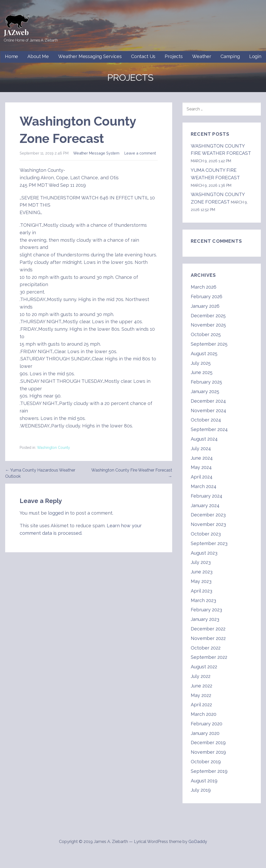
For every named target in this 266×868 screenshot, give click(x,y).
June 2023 (202, 572)
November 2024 (208, 411)
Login (255, 56)
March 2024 (204, 486)
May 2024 (201, 467)
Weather (202, 56)
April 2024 (202, 477)
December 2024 (208, 401)
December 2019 (208, 743)
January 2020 (205, 733)
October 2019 (206, 762)
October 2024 (206, 420)
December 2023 (208, 515)
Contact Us (143, 56)
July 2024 (201, 448)
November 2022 (208, 638)
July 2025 (201, 363)
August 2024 (204, 439)
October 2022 (206, 648)
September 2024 (209, 429)
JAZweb (16, 32)
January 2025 (205, 391)
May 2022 (201, 695)
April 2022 (201, 705)
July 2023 (201, 562)
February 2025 (206, 382)
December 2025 (208, 316)
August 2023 (204, 553)
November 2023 (208, 524)
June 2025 (202, 372)
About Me (38, 56)
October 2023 (206, 534)
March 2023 (203, 600)
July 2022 (201, 676)
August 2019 (204, 781)
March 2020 (204, 714)
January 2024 (205, 505)
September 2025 (209, 344)
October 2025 (206, 334)
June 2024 (202, 458)
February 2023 (206, 610)
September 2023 (209, 543)
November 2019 (208, 752)
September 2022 (209, 657)
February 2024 (207, 496)
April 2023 (202, 591)
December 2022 (208, 629)
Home (12, 56)
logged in (58, 513)
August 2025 (204, 354)
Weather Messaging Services (90, 56)
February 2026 (207, 297)
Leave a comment (140, 153)
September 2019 (209, 771)
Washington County (54, 448)
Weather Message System (96, 153)
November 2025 (208, 325)
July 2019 (201, 790)
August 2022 (204, 667)
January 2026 (205, 306)
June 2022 (202, 686)
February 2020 (207, 724)
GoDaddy (198, 842)
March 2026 (204, 287)
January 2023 (205, 619)
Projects (174, 56)
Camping (230, 56)
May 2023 (201, 581)
